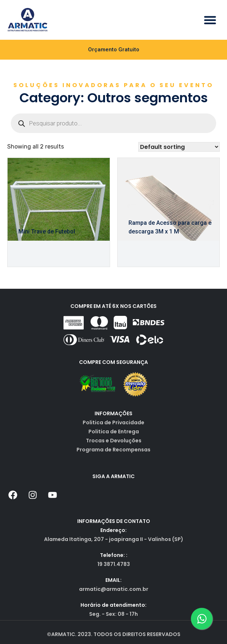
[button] (210, 20)
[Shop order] (179, 147)
